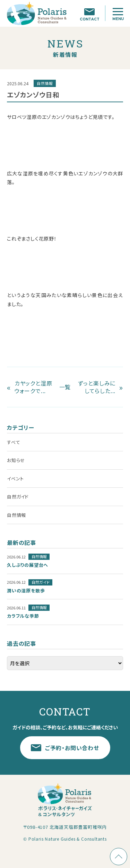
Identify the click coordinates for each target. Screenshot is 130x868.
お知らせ (16, 460)
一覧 (65, 387)
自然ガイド (18, 497)
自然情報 (16, 515)
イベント (15, 479)
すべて (14, 442)
